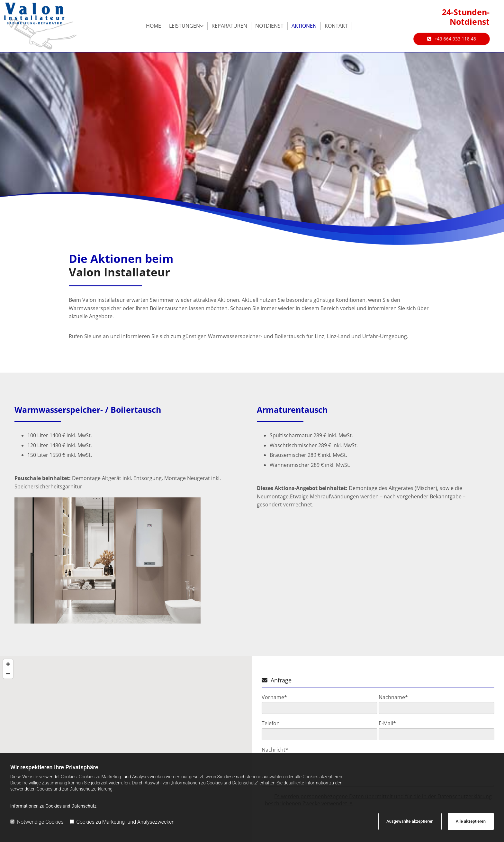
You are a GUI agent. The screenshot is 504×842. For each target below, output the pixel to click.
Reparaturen (229, 26)
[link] (186, 26)
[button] (452, 39)
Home (153, 26)
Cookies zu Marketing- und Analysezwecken (122, 822)
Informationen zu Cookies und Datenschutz (53, 806)
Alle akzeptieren (471, 821)
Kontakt (336, 26)
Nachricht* (275, 750)
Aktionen (304, 26)
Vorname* (274, 697)
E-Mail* (387, 723)
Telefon (271, 723)
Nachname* (393, 697)
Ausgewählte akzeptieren (410, 821)
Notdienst (269, 26)
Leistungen (184, 26)
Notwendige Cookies (37, 822)
